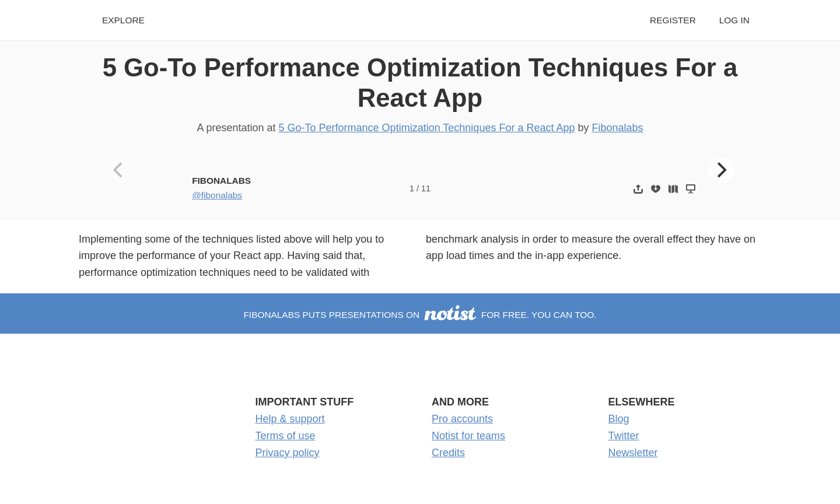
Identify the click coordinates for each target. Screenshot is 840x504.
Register (673, 20)
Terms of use (286, 436)
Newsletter (633, 453)
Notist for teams (468, 436)
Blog (619, 419)
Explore (123, 20)
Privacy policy (288, 453)
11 (426, 188)
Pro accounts (462, 419)
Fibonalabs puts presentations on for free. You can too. (420, 315)
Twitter (624, 436)
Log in (734, 20)
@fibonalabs (217, 195)
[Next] (721, 170)
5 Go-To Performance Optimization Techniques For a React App (427, 128)
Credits (448, 453)
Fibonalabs (617, 128)
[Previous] (120, 170)
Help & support (290, 419)
